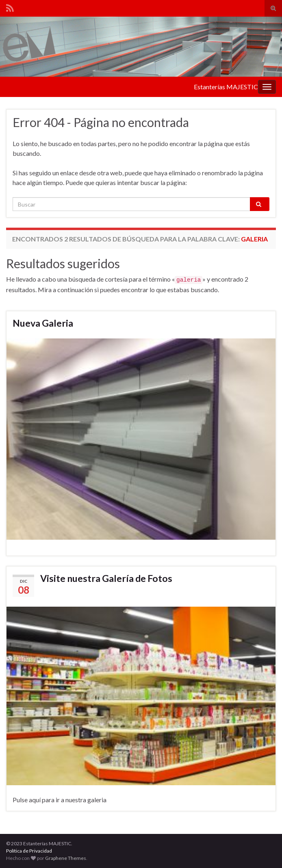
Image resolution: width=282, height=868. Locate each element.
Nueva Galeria (43, 323)
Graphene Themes (66, 858)
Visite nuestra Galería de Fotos (106, 578)
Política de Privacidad (29, 851)
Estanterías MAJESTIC (226, 87)
